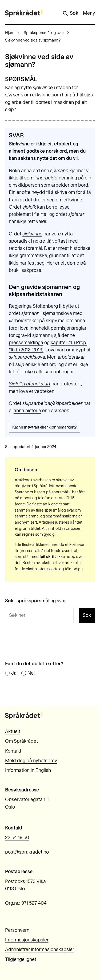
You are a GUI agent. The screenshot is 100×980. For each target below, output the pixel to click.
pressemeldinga (26, 343)
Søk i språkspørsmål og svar (36, 601)
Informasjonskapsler (27, 940)
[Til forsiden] (24, 13)
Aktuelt (13, 731)
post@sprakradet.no (27, 852)
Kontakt (13, 751)
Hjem (10, 33)
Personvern (17, 930)
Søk (70, 13)
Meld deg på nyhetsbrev (31, 761)
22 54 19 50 (17, 838)
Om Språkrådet (21, 741)
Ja (14, 673)
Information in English (28, 770)
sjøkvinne (32, 234)
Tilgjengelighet (21, 959)
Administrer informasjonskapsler (40, 949)
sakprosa (31, 270)
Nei (31, 673)
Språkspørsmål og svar (44, 33)
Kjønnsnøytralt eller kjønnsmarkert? (44, 427)
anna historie (27, 411)
